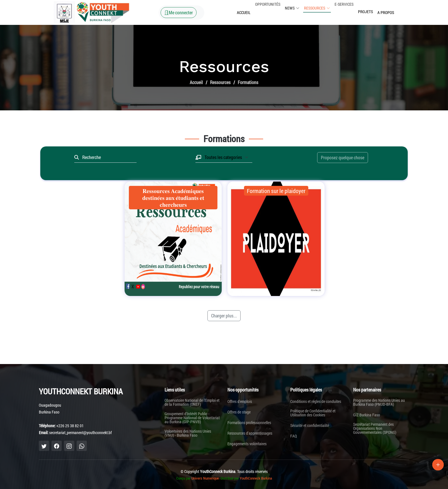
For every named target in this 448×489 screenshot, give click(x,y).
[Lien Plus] (438, 465)
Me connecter (179, 12)
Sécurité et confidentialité (310, 426)
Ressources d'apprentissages (250, 433)
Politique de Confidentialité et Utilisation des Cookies (313, 413)
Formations (248, 82)
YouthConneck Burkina (256, 478)
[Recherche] (108, 157)
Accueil (244, 12)
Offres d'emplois (240, 401)
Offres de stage (239, 412)
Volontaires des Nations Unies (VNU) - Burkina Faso (188, 433)
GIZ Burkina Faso (367, 415)
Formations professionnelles (249, 423)
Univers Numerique (205, 478)
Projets (365, 7)
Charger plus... (224, 316)
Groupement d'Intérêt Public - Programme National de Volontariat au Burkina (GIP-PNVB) (192, 418)
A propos (386, 11)
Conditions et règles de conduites (316, 401)
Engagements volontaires (247, 444)
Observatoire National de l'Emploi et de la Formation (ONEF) (192, 402)
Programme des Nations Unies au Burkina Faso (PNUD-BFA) (379, 402)
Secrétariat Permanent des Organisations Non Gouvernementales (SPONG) (375, 428)
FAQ (294, 436)
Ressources (220, 82)
